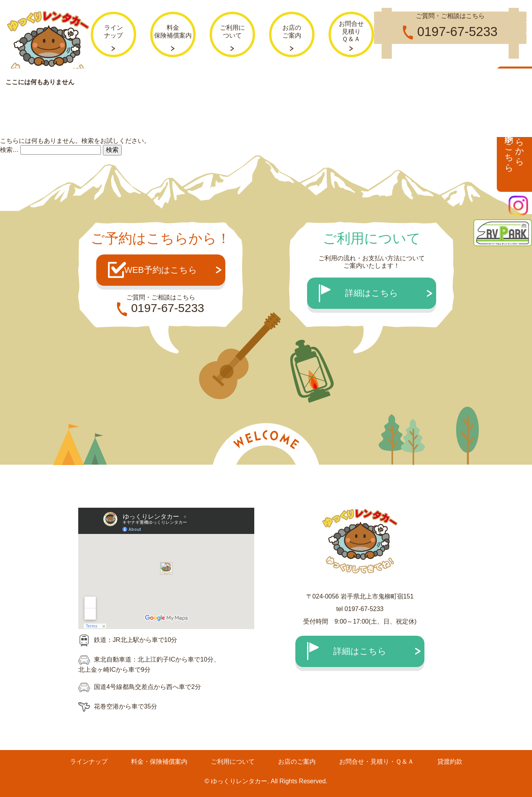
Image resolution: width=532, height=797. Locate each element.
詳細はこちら (372, 293)
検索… (9, 149)
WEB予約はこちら (160, 270)
